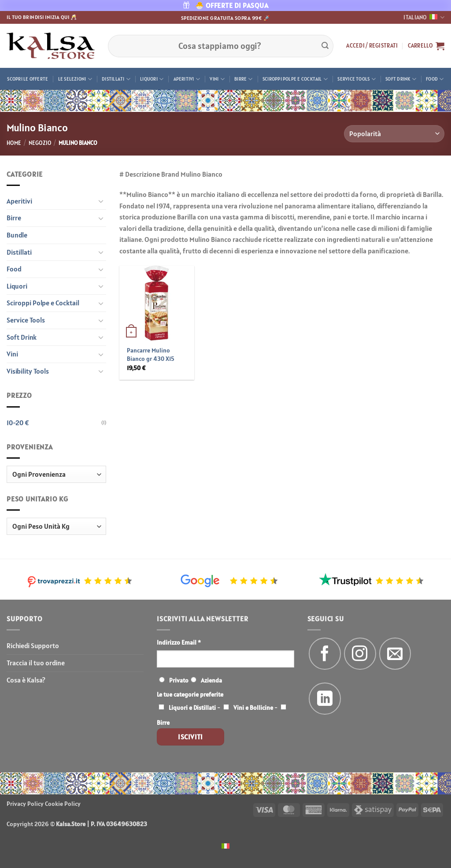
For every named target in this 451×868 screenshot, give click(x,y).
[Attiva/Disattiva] (101, 201)
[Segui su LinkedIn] (325, 699)
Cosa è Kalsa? (26, 680)
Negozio (40, 143)
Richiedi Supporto (33, 645)
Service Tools (356, 79)
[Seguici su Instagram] (360, 654)
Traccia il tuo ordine (36, 663)
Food (435, 79)
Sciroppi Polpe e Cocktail (295, 79)
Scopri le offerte (28, 79)
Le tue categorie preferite (190, 694)
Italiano (424, 17)
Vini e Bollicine (253, 708)
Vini (217, 79)
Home (14, 143)
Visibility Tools (28, 371)
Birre (244, 79)
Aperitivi (187, 79)
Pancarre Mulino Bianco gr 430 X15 (151, 354)
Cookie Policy (63, 804)
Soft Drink (401, 79)
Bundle (17, 235)
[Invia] (325, 46)
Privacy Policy (25, 804)
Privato (179, 680)
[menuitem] (225, 845)
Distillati (116, 79)
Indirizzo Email (179, 642)
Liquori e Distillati (192, 708)
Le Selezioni (75, 79)
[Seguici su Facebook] (325, 654)
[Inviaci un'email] (395, 654)
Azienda (211, 680)
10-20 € (18, 423)
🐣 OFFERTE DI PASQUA (226, 5)
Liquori (152, 79)
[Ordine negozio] (394, 134)
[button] (372, 46)
